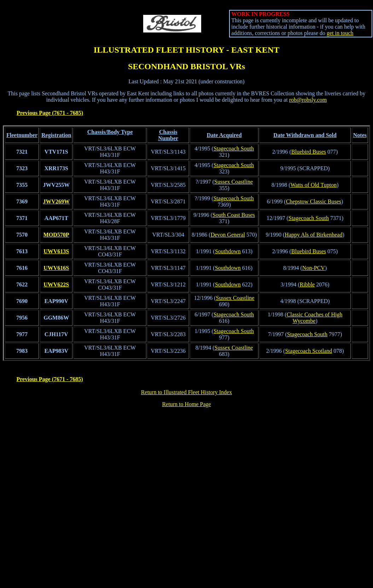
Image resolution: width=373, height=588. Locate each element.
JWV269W (56, 201)
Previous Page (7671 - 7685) (50, 113)
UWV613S (56, 251)
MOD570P (56, 235)
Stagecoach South (234, 149)
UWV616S (56, 268)
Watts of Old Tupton (314, 185)
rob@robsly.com (308, 100)
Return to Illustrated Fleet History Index (186, 392)
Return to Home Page (186, 404)
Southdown (228, 251)
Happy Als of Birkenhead (313, 235)
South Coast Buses (234, 215)
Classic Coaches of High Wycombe (315, 318)
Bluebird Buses (309, 152)
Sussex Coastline (234, 182)
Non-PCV (314, 268)
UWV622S (56, 284)
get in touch (340, 33)
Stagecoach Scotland (308, 351)
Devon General (228, 235)
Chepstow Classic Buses (314, 201)
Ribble (307, 284)
